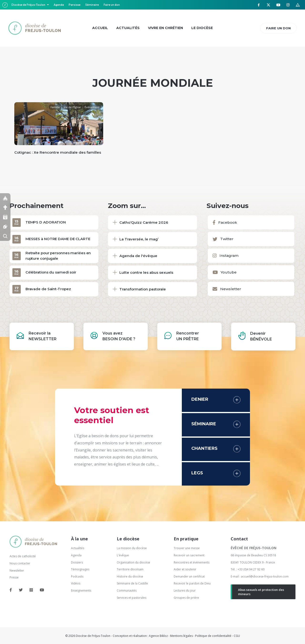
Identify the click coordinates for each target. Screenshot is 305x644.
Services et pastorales (132, 598)
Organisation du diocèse (133, 562)
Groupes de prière (186, 598)
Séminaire (92, 5)
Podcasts (77, 576)
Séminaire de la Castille (132, 583)
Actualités (78, 548)
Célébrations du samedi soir (51, 272)
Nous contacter (20, 563)
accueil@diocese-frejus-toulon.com (265, 576)
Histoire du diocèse (130, 576)
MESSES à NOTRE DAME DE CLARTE (58, 239)
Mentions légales (181, 636)
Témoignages (80, 569)
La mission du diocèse (132, 548)
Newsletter (17, 570)
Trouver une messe (187, 548)
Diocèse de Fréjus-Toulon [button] (29, 5)
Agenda (59, 5)
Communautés (127, 591)
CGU (237, 636)
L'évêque (123, 555)
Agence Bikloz (158, 636)
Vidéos (76, 583)
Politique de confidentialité (213, 636)
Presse (14, 577)
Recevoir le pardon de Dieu (192, 583)
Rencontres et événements (192, 562)
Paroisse (75, 5)
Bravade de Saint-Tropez (48, 289)
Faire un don (112, 5)
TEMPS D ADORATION (46, 222)
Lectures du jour (185, 591)
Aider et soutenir (185, 569)
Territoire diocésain (130, 569)
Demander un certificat (189, 576)
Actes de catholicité (23, 556)
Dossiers (77, 562)
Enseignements (81, 591)
